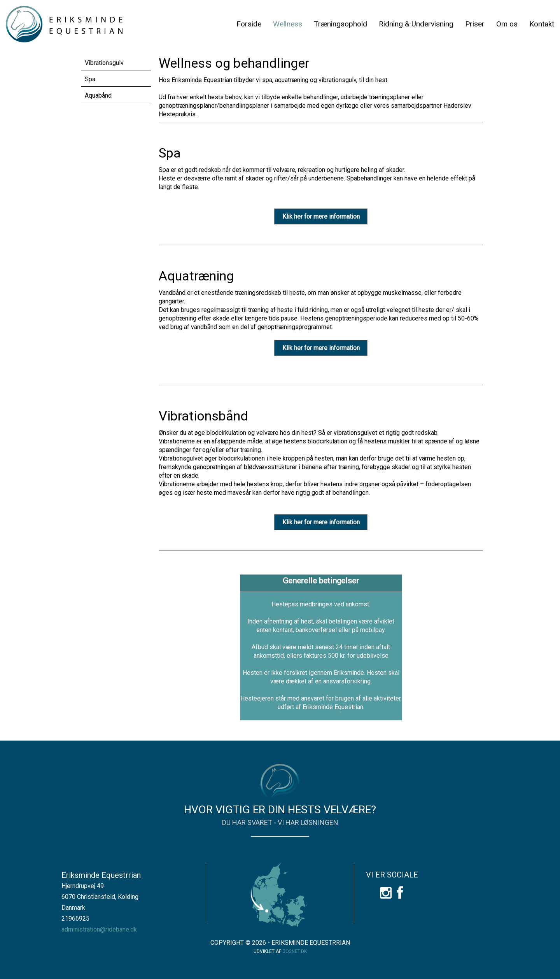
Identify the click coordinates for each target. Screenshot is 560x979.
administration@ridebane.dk (99, 929)
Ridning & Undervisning (416, 24)
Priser (475, 24)
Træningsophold (340, 24)
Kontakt (542, 24)
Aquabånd (98, 95)
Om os (507, 24)
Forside (249, 24)
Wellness (288, 24)
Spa (90, 79)
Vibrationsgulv (104, 63)
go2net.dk (295, 951)
